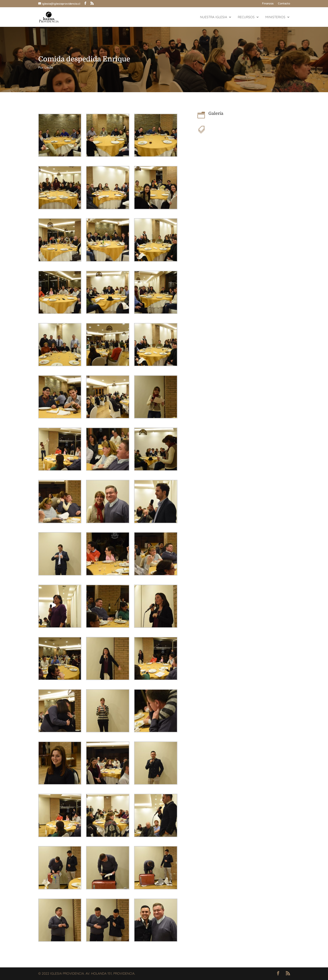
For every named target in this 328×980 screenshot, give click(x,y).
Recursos (246, 17)
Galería (216, 113)
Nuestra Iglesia (214, 17)
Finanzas (268, 4)
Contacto (284, 4)
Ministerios (275, 17)
